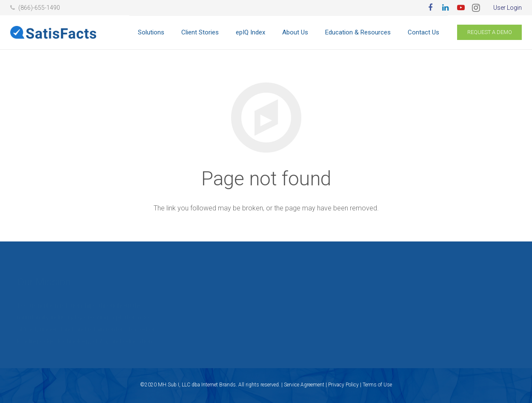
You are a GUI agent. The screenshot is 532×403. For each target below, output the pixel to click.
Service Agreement (304, 385)
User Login (508, 8)
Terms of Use (377, 385)
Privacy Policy (343, 385)
